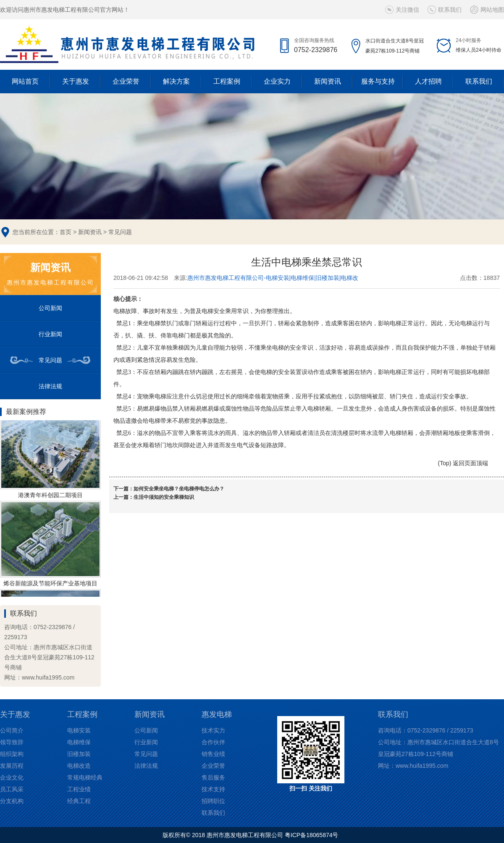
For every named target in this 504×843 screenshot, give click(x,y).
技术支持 (213, 789)
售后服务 (213, 777)
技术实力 (213, 730)
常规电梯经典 (85, 777)
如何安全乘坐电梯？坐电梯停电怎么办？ (179, 489)
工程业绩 (79, 789)
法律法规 (50, 386)
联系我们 (450, 10)
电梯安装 (79, 730)
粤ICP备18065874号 (312, 835)
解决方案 (176, 81)
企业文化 (12, 777)
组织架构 (12, 754)
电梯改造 (79, 766)
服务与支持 (378, 81)
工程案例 (227, 81)
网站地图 (492, 10)
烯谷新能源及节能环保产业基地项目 (50, 585)
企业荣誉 (126, 81)
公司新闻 (50, 308)
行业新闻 (50, 334)
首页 (66, 232)
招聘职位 (213, 801)
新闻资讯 (328, 81)
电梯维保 (79, 742)
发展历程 (12, 766)
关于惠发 (76, 81)
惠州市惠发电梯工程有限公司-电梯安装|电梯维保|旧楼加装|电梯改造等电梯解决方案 (273, 278)
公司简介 (12, 730)
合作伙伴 (213, 742)
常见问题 (120, 232)
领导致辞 (12, 742)
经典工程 (79, 801)
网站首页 (25, 81)
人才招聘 (428, 81)
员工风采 (12, 789)
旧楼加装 (79, 754)
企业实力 (277, 81)
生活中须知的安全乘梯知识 (164, 497)
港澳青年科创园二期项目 (50, 496)
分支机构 (12, 801)
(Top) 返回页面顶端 (463, 463)
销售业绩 (213, 754)
